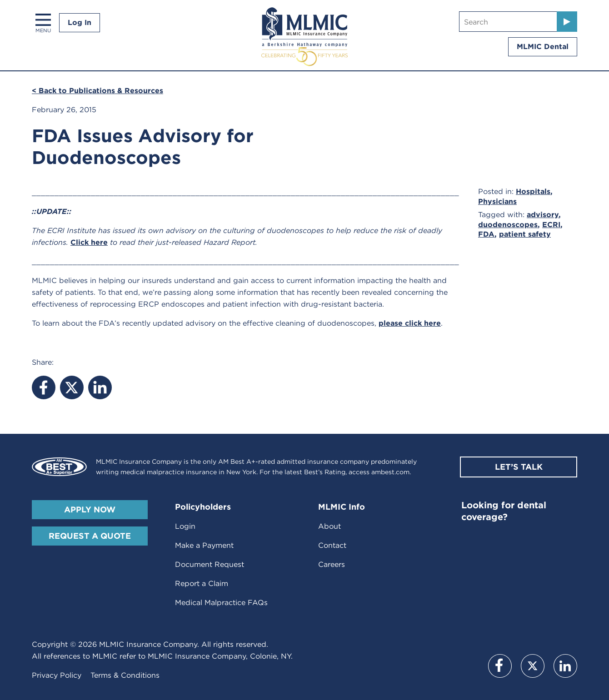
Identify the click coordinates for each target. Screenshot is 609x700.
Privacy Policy (57, 675)
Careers (332, 564)
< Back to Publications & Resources (97, 91)
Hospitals (533, 191)
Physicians (497, 201)
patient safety (525, 234)
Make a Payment (204, 545)
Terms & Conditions (125, 675)
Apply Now (90, 509)
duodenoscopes (508, 225)
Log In (80, 22)
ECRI (551, 225)
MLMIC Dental (543, 47)
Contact (332, 545)
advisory (543, 215)
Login (185, 526)
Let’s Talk (519, 467)
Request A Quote (90, 536)
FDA (486, 234)
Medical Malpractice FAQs (221, 603)
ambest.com (390, 472)
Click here (89, 242)
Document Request (210, 564)
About (329, 526)
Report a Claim (202, 583)
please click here (410, 323)
